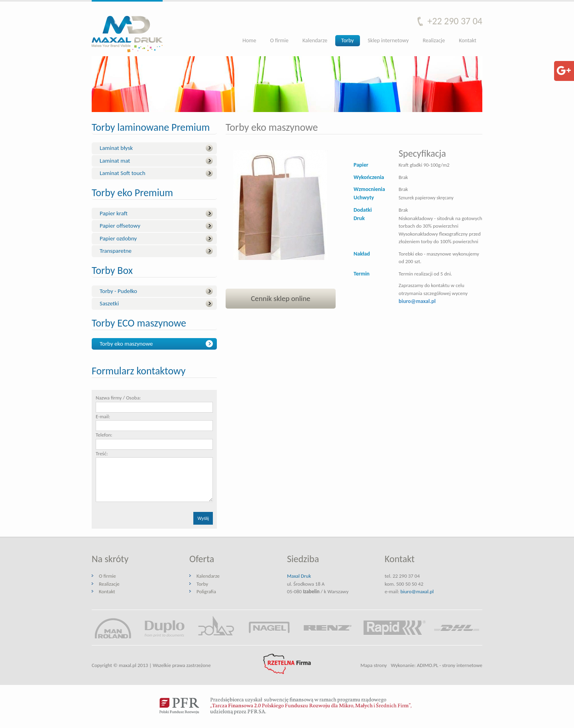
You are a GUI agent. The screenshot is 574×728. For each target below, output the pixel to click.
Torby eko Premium (132, 193)
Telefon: (104, 435)
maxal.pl (128, 665)
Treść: (102, 454)
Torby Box (112, 271)
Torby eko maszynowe (126, 344)
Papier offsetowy (120, 226)
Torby (347, 40)
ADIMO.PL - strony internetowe (450, 665)
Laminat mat (115, 161)
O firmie (279, 40)
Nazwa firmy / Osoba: (118, 398)
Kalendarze (315, 40)
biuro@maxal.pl (417, 591)
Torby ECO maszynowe (139, 324)
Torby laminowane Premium (151, 128)
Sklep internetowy (388, 40)
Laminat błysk (116, 148)
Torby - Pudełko (118, 291)
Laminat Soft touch (123, 173)
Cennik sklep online (280, 298)
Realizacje (434, 40)
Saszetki (109, 303)
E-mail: (103, 416)
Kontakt (468, 40)
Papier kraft (114, 213)
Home (249, 40)
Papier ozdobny (118, 238)
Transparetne (116, 251)
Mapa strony (373, 665)
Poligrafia (206, 591)
